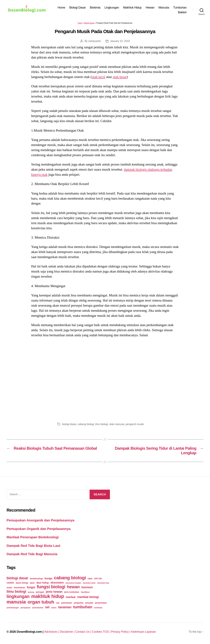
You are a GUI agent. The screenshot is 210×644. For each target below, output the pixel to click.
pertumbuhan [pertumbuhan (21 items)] (38, 608)
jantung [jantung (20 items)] (31, 592)
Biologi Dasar (78, 8)
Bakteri (182, 12)
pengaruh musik (135, 424)
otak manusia (117, 424)
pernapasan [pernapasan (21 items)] (25, 608)
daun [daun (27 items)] (32, 583)
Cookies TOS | (101, 632)
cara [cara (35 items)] (90, 578)
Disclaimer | (68, 632)
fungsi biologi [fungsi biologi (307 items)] (51, 587)
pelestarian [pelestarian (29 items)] (67, 603)
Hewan (150, 8)
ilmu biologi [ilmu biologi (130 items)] (16, 591)
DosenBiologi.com (29, 632)
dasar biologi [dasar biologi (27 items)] (22, 583)
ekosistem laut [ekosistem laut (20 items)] (103, 583)
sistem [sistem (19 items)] (54, 608)
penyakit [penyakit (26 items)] (89, 603)
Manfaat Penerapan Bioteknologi (33, 537)
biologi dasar (69, 424)
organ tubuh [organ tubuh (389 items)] (41, 602)
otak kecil (98, 77)
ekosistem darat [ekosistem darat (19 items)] (89, 583)
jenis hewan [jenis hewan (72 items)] (54, 592)
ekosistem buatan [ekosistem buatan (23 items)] (73, 583)
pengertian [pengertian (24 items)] (79, 603)
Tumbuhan (180, 8)
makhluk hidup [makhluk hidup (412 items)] (47, 596)
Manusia (164, 8)
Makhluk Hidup (132, 8)
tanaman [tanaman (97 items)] (65, 607)
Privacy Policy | (121, 632)
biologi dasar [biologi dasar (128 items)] (17, 578)
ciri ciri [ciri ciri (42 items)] (98, 578)
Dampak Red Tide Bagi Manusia (32, 554)
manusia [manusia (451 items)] (16, 602)
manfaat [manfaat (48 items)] (70, 597)
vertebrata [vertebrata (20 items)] (98, 608)
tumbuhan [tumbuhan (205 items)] (83, 607)
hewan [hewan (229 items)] (73, 587)
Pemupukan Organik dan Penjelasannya (39, 529)
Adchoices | (52, 632)
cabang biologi (86, 424)
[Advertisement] (105, 379)
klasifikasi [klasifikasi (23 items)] (85, 592)
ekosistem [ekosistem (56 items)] (57, 583)
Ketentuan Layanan (144, 632)
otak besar (120, 77)
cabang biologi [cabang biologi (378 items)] (70, 578)
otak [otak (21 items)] (58, 603)
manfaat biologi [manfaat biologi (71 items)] (88, 597)
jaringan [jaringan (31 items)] (40, 592)
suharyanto (94, 41)
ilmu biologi (101, 424)
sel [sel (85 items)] (47, 607)
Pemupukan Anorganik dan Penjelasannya (40, 520)
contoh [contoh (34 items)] (10, 583)
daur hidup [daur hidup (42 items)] (43, 583)
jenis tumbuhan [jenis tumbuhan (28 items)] (72, 592)
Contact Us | (84, 632)
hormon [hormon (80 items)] (87, 587)
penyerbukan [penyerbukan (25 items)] (101, 603)
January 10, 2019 (120, 41)
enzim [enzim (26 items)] (9, 588)
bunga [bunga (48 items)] (48, 578)
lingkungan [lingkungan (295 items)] (18, 596)
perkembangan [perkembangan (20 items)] (13, 608)
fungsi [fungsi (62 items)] (31, 587)
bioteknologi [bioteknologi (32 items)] (36, 579)
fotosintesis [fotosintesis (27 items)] (19, 588)
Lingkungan (112, 8)
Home (61, 8)
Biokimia (95, 8)
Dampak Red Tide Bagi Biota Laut (33, 546)
